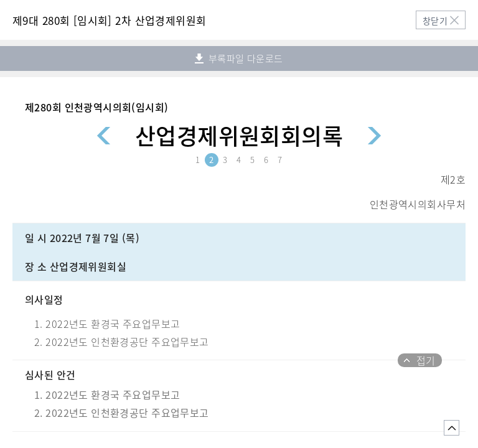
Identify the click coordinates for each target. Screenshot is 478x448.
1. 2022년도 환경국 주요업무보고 (107, 394)
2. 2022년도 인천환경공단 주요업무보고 (122, 413)
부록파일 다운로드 (239, 58)
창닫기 (435, 21)
